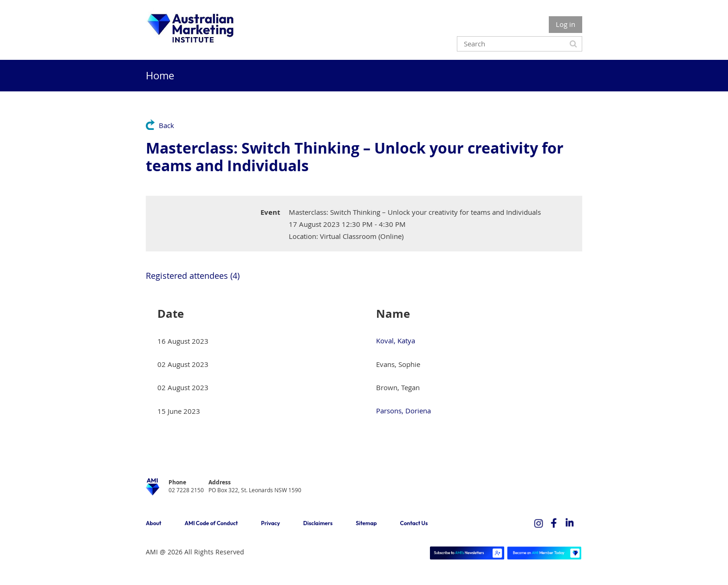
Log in (565, 24)
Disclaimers (318, 523)
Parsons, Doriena (403, 411)
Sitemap (366, 523)
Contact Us (414, 523)
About (153, 523)
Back (166, 125)
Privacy (270, 523)
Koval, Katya (396, 341)
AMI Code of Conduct (211, 523)
